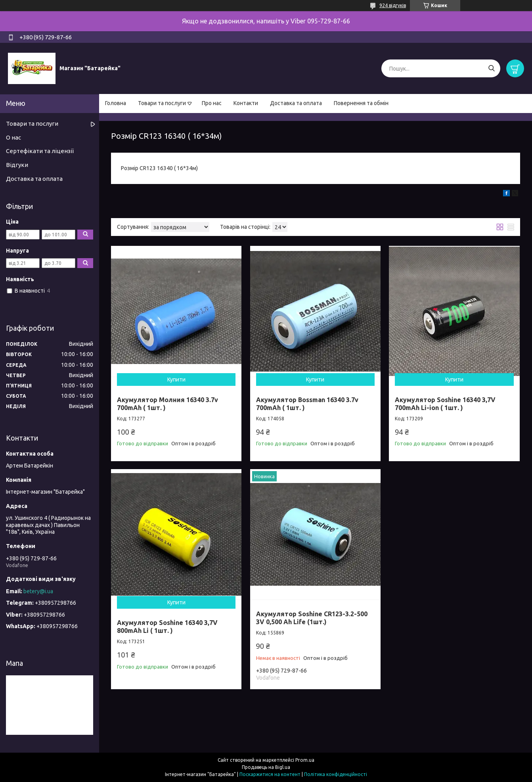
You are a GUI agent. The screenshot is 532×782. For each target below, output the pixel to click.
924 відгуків (393, 5)
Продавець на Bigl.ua (266, 767)
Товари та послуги (162, 103)
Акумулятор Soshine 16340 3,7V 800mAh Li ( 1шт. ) (167, 627)
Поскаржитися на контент (270, 774)
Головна (116, 103)
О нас (13, 137)
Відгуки (17, 165)
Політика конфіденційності (336, 774)
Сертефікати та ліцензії (40, 151)
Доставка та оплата (296, 103)
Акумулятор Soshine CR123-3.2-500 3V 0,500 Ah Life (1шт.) (312, 618)
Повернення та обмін (361, 103)
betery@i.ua (38, 591)
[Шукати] (491, 68)
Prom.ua (305, 760)
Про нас (212, 103)
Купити (176, 379)
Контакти (246, 103)
